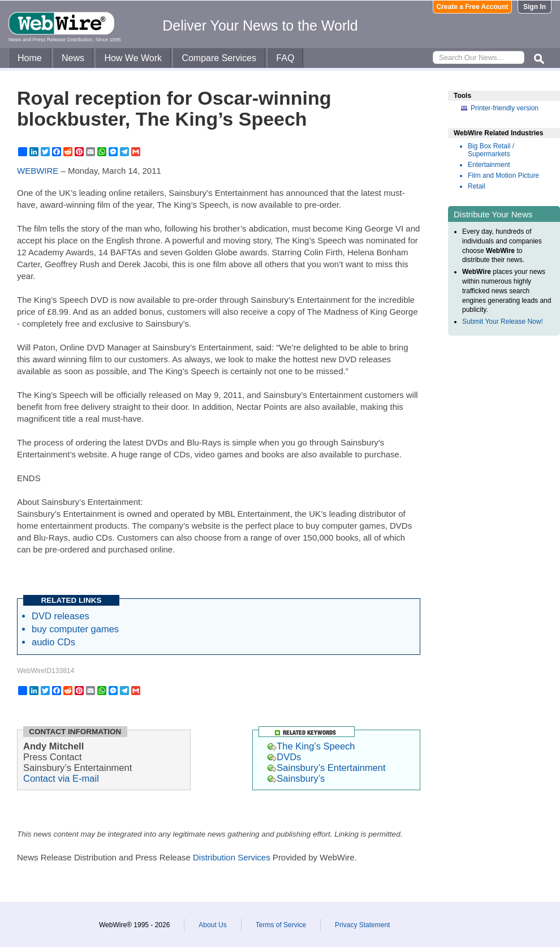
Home (30, 58)
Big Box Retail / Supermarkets (491, 150)
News (73, 58)
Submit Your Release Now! (503, 322)
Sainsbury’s (296, 778)
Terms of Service (281, 925)
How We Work (133, 58)
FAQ (285, 58)
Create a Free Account (473, 7)
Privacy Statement (362, 925)
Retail (477, 186)
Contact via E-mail (61, 778)
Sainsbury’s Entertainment (326, 768)
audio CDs (53, 642)
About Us (212, 925)
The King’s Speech (311, 746)
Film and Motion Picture (503, 175)
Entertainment (489, 165)
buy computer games (75, 629)
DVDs (284, 757)
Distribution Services (232, 857)
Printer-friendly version (505, 108)
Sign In (535, 7)
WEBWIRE (38, 171)
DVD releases (61, 616)
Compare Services (219, 58)
